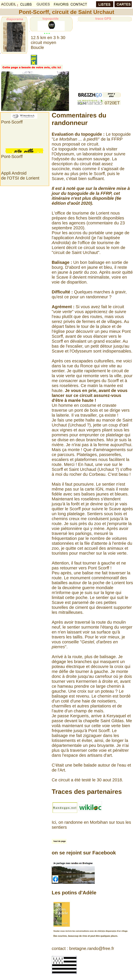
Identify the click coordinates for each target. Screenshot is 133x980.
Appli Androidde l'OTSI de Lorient (20, 176)
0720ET (112, 103)
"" (63, 312)
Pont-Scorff (12, 122)
